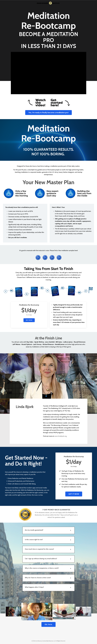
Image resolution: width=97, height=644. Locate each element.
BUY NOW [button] (29, 320)
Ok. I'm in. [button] (48, 624)
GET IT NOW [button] (74, 494)
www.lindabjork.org (60, 436)
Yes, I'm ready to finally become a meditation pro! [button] (48, 113)
